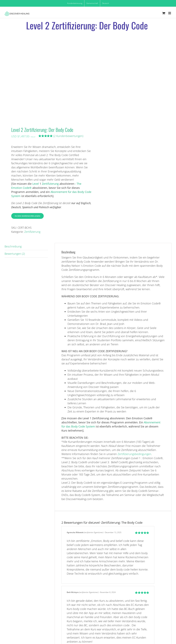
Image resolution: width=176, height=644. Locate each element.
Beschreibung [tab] (13, 246)
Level (36, 184)
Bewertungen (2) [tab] (15, 254)
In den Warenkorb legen (27, 216)
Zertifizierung (50, 184)
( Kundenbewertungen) (68, 136)
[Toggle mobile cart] (164, 13)
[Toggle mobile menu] (170, 13)
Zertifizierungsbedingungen (134, 454)
